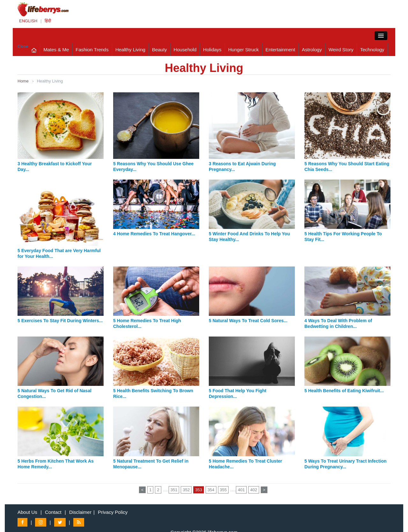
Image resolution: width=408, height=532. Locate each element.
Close (23, 46)
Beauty (160, 50)
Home (23, 81)
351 (174, 490)
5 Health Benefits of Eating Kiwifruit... (344, 391)
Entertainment (280, 50)
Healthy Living (130, 50)
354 (211, 490)
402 (254, 490)
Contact (53, 512)
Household (185, 50)
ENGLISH (28, 21)
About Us (27, 512)
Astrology (312, 50)
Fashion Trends (92, 50)
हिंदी (48, 21)
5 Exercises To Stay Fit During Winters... (60, 321)
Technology (372, 50)
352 (186, 490)
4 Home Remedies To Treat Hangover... (154, 234)
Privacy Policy (113, 512)
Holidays (212, 50)
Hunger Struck (244, 50)
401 (241, 490)
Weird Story (341, 50)
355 (223, 490)
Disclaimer (80, 512)
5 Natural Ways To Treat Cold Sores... (248, 321)
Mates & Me (56, 50)
